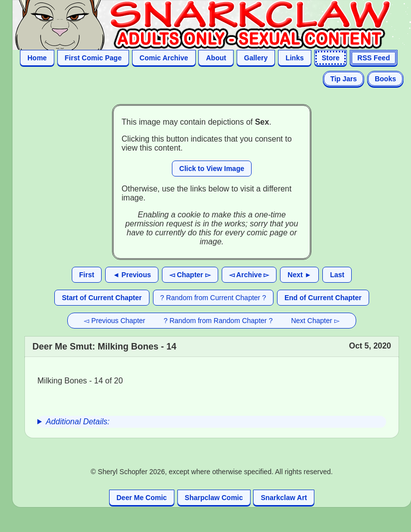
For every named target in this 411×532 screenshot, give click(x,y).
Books (385, 79)
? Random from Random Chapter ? (218, 321)
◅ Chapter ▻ (190, 275)
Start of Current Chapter (102, 298)
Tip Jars (343, 79)
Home (37, 58)
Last (337, 275)
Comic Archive (164, 58)
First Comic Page (93, 58)
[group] (212, 422)
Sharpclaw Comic (214, 498)
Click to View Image (212, 169)
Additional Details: (78, 422)
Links (295, 58)
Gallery (256, 58)
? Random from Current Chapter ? (213, 298)
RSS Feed (373, 58)
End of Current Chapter (323, 298)
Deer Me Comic (142, 498)
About (216, 58)
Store (331, 58)
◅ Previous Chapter (114, 321)
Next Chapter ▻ (315, 321)
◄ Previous (132, 275)
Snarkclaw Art (284, 498)
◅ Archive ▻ (249, 275)
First (87, 275)
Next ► (299, 275)
